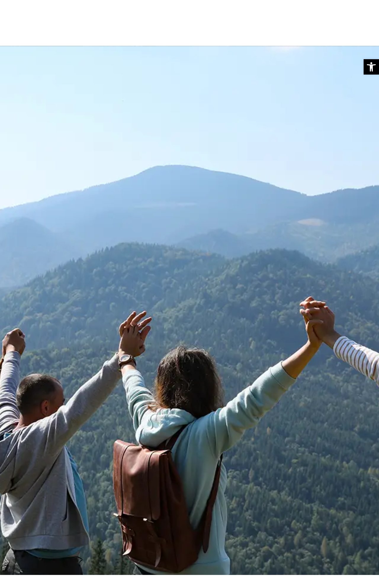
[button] (371, 67)
